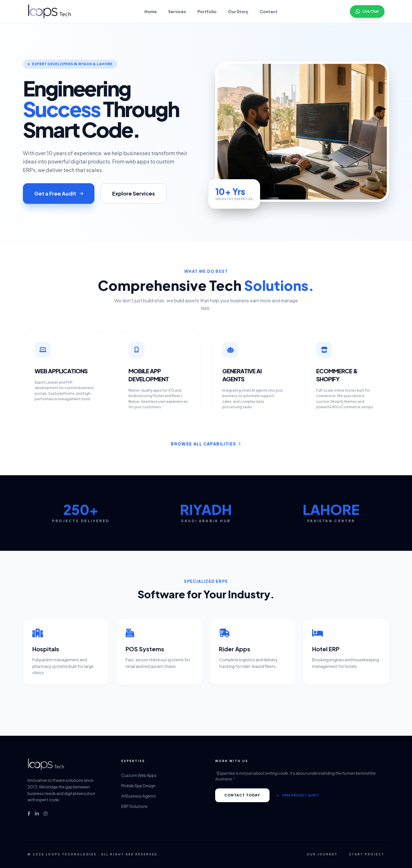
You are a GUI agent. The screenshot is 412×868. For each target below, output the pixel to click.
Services (177, 11)
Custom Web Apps (139, 775)
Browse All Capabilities (206, 444)
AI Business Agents (139, 796)
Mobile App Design (138, 786)
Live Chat (367, 11)
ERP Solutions (134, 806)
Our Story (238, 11)
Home (151, 11)
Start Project (367, 854)
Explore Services (133, 193)
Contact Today (242, 795)
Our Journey (322, 854)
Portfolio (207, 11)
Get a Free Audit (59, 193)
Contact (269, 11)
